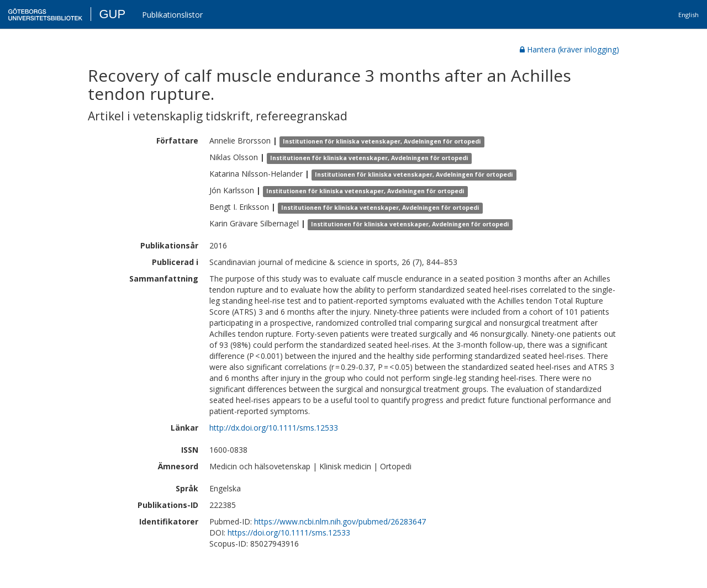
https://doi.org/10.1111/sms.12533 (289, 533)
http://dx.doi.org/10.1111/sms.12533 (274, 428)
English (688, 15)
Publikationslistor (172, 15)
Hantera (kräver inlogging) (569, 49)
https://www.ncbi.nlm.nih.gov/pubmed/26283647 (340, 521)
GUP (112, 14)
